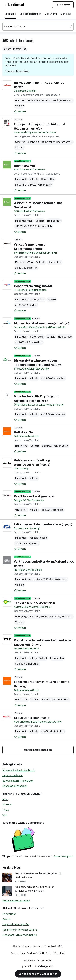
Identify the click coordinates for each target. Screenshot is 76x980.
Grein (18, 617)
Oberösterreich (65, 142)
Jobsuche (10, 14)
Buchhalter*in (24, 166)
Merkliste (66, 14)
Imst (30, 337)
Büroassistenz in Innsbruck (18, 781)
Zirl (25, 510)
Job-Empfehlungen (31, 14)
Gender (7, 919)
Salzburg (50, 142)
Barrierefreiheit (35, 953)
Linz (42, 142)
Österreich (61, 579)
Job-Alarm (51, 14)
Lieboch (32, 579)
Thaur (6, 810)
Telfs (64, 617)
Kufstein (32, 300)
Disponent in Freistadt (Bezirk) (20, 935)
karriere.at (37, 908)
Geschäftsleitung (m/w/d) (33, 286)
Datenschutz (18, 953)
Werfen (44, 617)
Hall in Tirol (21, 446)
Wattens (36, 100)
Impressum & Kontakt (44, 946)
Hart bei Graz (23, 100)
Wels (40, 579)
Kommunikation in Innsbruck (19, 770)
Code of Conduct (55, 953)
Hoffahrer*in (23, 432)
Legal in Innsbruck (13, 775)
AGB (60, 946)
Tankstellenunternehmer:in (35, 603)
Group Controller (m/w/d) (32, 718)
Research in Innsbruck (15, 786)
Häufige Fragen (22, 946)
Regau (26, 617)
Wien (18, 142)
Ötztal (19, 510)
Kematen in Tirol (24, 262)
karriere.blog (11, 868)
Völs (5, 815)
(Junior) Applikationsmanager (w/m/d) (42, 323)
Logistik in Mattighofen (16, 924)
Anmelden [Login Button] (63, 5)
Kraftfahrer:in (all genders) (34, 496)
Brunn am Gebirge (52, 100)
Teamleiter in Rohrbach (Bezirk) (20, 930)
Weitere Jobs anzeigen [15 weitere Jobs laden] (38, 750)
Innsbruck (26, 41)
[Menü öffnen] (4, 5)
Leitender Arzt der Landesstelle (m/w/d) (43, 524)
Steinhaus (68, 100)
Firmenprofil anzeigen (17, 71)
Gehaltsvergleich (64, 856)
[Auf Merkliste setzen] (20, 112)
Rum (5, 799)
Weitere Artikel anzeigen (16, 901)
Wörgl (41, 300)
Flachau (35, 617)
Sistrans (7, 805)
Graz (24, 142)
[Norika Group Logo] (38, 967)
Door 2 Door (9, 914)
